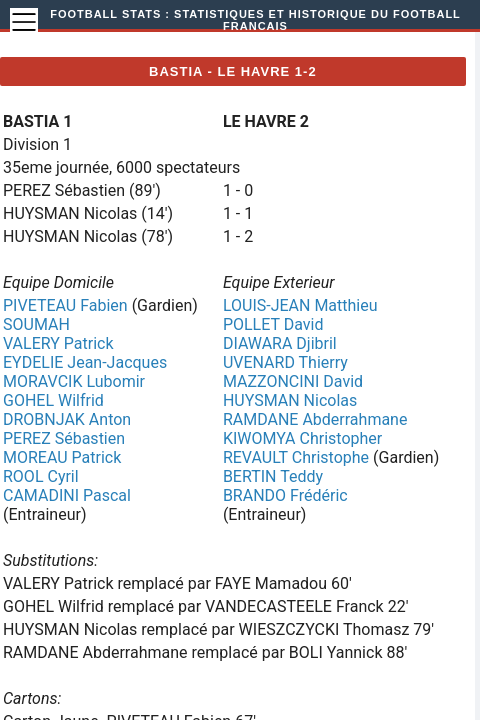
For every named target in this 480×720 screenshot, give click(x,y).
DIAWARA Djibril (280, 343)
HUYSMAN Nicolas (290, 400)
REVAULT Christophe (296, 457)
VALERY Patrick (58, 343)
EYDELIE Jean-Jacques (85, 362)
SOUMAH (36, 324)
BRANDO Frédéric (285, 495)
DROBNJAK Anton (67, 419)
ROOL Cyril (41, 476)
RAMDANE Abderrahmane (315, 419)
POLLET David (273, 324)
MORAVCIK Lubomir (74, 381)
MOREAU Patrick (62, 457)
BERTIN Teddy (273, 476)
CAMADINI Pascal (67, 495)
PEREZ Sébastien (64, 438)
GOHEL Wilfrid (53, 400)
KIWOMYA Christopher (302, 438)
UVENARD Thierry (285, 362)
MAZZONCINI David (293, 381)
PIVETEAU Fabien (65, 305)
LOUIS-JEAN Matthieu (300, 305)
